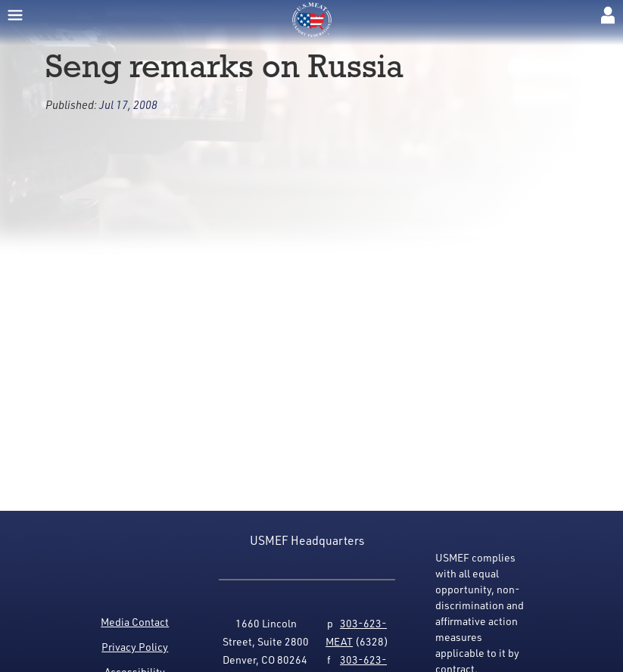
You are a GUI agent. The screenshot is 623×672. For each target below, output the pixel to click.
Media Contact (135, 622)
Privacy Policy (135, 647)
